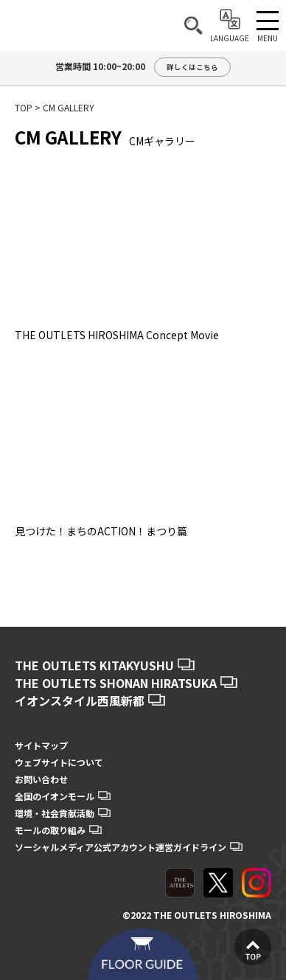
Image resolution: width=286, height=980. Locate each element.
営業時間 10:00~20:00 (143, 67)
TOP (24, 107)
